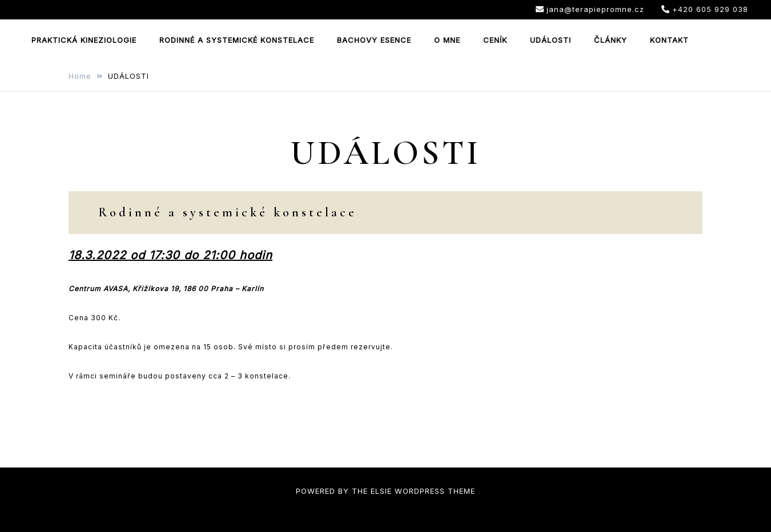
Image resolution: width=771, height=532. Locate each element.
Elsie (381, 491)
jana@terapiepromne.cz (590, 9)
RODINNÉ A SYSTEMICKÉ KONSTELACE (237, 40)
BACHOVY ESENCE (374, 40)
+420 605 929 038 (705, 9)
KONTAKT (669, 40)
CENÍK (495, 40)
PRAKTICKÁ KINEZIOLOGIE (84, 40)
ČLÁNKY (611, 40)
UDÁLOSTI (551, 40)
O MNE (447, 40)
